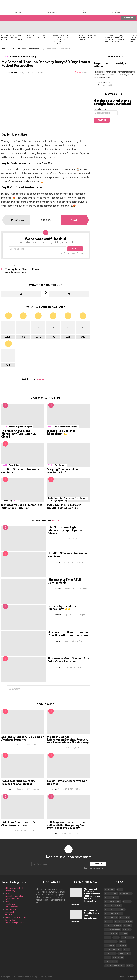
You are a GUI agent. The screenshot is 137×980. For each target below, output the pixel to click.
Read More (75, 905)
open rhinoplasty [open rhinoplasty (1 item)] (114, 949)
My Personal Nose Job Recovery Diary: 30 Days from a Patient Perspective (12, 37)
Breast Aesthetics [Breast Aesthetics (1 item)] (114, 905)
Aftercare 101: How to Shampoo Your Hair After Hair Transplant (69, 634)
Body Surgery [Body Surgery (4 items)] (113, 897)
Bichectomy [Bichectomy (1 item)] (127, 893)
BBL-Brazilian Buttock (14, 888)
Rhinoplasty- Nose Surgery (20, 427)
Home (121, 977)
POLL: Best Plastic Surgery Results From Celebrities (64, 507)
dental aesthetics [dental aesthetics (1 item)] (114, 925)
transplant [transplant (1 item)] (119, 957)
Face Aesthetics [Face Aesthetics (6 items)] (113, 929)
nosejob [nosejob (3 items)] (110, 945)
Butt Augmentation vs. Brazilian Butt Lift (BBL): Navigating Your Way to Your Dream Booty (67, 825)
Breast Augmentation (14, 896)
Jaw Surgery (60, 465)
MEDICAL (9, 915)
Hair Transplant (12, 907)
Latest (19, 12)
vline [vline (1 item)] (131, 966)
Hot (84, 12)
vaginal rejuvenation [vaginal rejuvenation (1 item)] (115, 966)
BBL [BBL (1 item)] (121, 889)
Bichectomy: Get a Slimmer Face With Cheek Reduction (22, 507)
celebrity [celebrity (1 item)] (125, 917)
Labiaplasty (10, 912)
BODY (8, 893)
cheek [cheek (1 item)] (109, 921)
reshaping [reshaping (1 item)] (111, 953)
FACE (5, 427)
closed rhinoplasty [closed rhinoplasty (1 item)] (124, 921)
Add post (128, 18)
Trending (116, 12)
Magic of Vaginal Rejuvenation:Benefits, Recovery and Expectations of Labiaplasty (62, 40)
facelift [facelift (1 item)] (128, 929)
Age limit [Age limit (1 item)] (111, 889)
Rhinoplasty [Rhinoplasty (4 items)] (125, 953)
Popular (52, 12)
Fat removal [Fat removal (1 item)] (112, 933)
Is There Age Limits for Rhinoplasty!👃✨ (61, 432)
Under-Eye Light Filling (58, 501)
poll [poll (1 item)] (127, 949)
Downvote (69, 294)
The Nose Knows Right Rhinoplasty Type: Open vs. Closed (90, 37)
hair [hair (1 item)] (109, 937)
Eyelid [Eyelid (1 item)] (128, 925)
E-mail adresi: (100, 109)
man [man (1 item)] (123, 941)
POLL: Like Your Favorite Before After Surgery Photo (21, 824)
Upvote (21, 294)
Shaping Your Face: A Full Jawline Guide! (63, 471)
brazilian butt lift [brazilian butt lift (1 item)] (114, 901)
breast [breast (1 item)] (128, 901)
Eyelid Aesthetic (55, 498)
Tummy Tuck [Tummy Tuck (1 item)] (112, 962)
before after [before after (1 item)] (112, 893)
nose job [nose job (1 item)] (122, 945)
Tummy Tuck (11, 920)
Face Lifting (14, 465)
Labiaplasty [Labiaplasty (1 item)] (129, 937)
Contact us (131, 977)
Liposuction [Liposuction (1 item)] (112, 941)
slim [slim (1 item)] (108, 957)
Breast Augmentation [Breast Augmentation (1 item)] (116, 909)
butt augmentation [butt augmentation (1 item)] (115, 913)
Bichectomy (7, 501)
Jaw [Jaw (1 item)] (117, 937)
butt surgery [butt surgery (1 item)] (112, 917)
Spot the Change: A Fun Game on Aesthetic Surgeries (23, 739)
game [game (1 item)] (124, 933)
